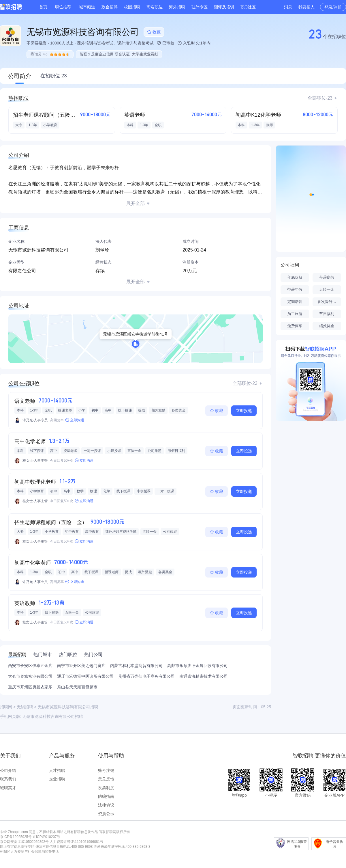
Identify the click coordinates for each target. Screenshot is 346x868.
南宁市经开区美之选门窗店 (81, 666)
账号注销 (106, 770)
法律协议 (106, 805)
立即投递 (244, 411)
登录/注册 (333, 7)
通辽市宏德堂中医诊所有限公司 (85, 676)
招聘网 (6, 707)
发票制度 (106, 788)
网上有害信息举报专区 (17, 847)
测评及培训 (224, 7)
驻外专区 (200, 7)
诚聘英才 (8, 788)
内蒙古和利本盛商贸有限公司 (136, 666)
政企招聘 (110, 7)
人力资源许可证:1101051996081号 (76, 842)
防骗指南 (106, 796)
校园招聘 (132, 7)
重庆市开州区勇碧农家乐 (30, 687)
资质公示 (106, 814)
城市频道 (87, 7)
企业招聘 (57, 779)
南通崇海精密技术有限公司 (204, 676)
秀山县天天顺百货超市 (77, 687)
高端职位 (155, 7)
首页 (43, 7)
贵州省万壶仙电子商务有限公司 (146, 676)
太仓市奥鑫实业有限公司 (30, 676)
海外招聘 (177, 7)
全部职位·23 (320, 98)
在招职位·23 (54, 76)
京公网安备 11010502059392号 (24, 842)
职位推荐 (63, 7)
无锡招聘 (25, 707)
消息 (288, 7)
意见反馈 (106, 779)
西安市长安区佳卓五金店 (30, 666)
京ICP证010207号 (46, 837)
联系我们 (8, 779)
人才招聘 (57, 770)
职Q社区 (248, 7)
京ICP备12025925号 (16, 837)
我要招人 (306, 7)
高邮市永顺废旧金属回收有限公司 (198, 666)
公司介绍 (8, 770)
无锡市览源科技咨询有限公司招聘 (53, 716)
